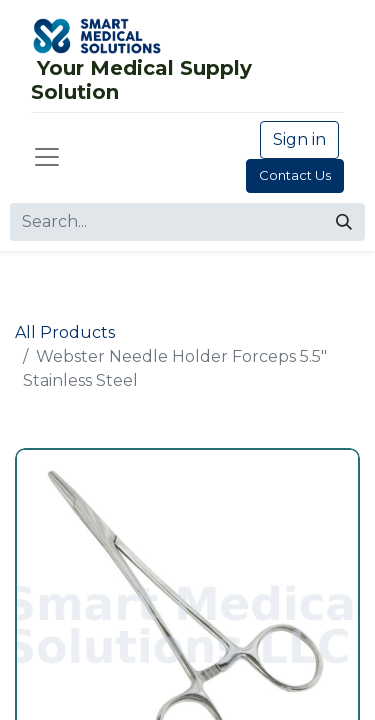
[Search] (344, 222)
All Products (65, 332)
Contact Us (295, 175)
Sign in (299, 139)
